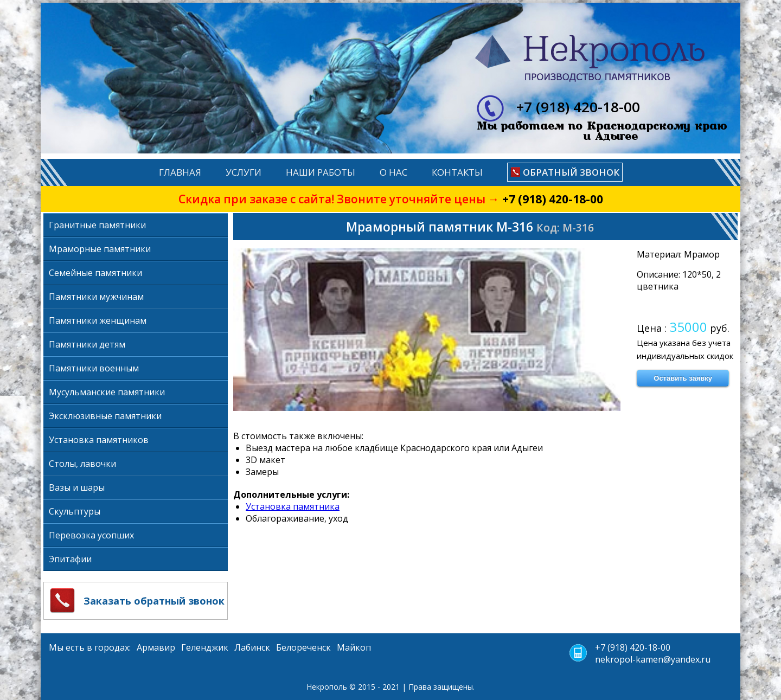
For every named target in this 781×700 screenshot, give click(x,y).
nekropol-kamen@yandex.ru (653, 659)
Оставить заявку (683, 378)
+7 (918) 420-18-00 (553, 199)
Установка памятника (293, 506)
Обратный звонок (571, 172)
